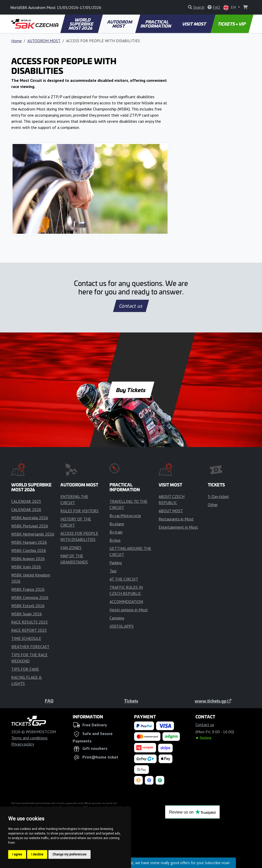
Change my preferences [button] (69, 854)
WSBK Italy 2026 (26, 567)
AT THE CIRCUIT (124, 579)
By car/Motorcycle (125, 516)
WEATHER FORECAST (30, 647)
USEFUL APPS (122, 626)
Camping (117, 618)
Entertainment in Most (178, 527)
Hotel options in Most (129, 610)
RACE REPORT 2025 (29, 630)
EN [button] (230, 8)
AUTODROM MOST (120, 24)
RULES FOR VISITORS (79, 511)
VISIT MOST (194, 24)
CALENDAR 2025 (26, 501)
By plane (117, 524)
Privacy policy (23, 744)
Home (17, 41)
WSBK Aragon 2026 (28, 559)
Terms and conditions (29, 738)
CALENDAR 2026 (26, 509)
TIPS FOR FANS (25, 669)
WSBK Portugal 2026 (30, 526)
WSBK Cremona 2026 (30, 597)
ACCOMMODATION (126, 602)
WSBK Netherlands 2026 (33, 534)
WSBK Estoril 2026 (28, 606)
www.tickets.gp (213, 701)
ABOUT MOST (171, 511)
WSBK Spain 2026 (27, 614)
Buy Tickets (131, 390)
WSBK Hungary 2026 (29, 542)
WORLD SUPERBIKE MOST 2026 (81, 24)
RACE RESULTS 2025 (30, 622)
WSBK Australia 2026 (30, 518)
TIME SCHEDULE (26, 638)
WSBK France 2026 (28, 589)
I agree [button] (17, 854)
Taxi (113, 571)
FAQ (49, 701)
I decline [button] (37, 854)
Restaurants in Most (176, 519)
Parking (116, 563)
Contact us (131, 306)
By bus (115, 540)
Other (213, 505)
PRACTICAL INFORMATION (156, 24)
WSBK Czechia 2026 (29, 550)
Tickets (131, 701)
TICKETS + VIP (232, 24)
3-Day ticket (218, 496)
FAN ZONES (71, 548)
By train (116, 532)
